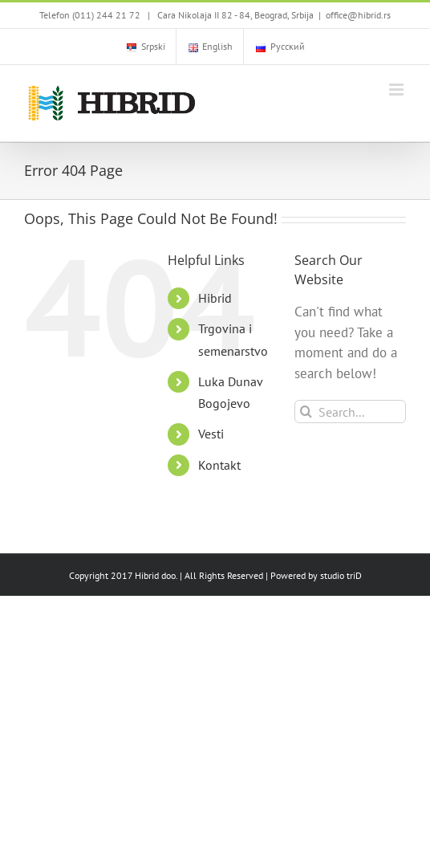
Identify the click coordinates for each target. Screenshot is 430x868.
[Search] (306, 412)
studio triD (341, 575)
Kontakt (219, 465)
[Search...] (350, 412)
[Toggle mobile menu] (398, 90)
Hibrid (215, 298)
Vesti (211, 434)
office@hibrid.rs (358, 15)
